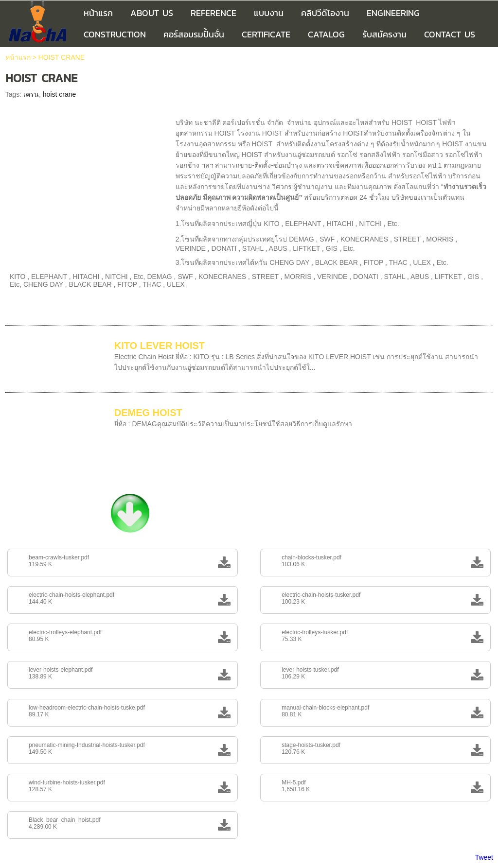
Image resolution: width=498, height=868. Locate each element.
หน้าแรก (18, 57)
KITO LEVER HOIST (160, 346)
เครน (31, 94)
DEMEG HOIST (148, 413)
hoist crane (59, 94)
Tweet (484, 857)
